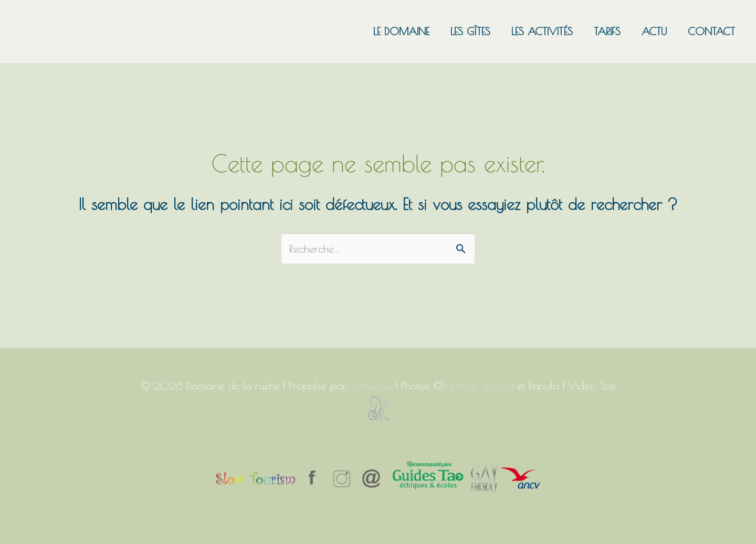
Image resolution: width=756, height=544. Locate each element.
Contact (711, 31)
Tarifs (607, 31)
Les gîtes (470, 31)
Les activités (542, 31)
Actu (654, 31)
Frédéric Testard (478, 386)
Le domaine (401, 31)
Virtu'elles (371, 386)
